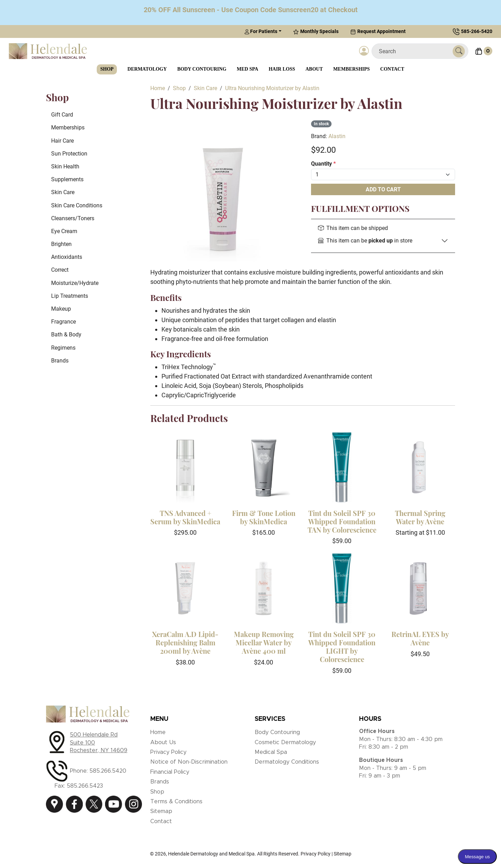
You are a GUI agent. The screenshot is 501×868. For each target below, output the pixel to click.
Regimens (63, 348)
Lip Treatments (70, 296)
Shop (107, 69)
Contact (392, 69)
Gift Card (62, 115)
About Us (163, 742)
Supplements (67, 179)
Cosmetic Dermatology (285, 742)
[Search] (415, 51)
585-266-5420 (477, 31)
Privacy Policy (168, 752)
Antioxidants (67, 257)
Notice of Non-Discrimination (189, 762)
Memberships (352, 69)
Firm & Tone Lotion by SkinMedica (264, 517)
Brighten (61, 244)
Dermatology (147, 69)
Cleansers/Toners (73, 218)
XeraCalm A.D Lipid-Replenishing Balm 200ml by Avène (185, 642)
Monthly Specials (316, 31)
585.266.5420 (108, 771)
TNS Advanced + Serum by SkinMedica (185, 517)
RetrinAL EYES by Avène (420, 638)
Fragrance (63, 322)
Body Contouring (202, 69)
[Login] (364, 51)
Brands (60, 361)
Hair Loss (282, 69)
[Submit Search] (459, 51)
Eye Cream (64, 231)
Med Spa (248, 69)
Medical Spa (271, 752)
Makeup (61, 309)
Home (158, 732)
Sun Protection (69, 154)
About (314, 69)
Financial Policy (170, 772)
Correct (60, 270)
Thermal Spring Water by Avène (420, 517)
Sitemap (161, 811)
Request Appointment (378, 31)
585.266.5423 (85, 786)
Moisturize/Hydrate (75, 283)
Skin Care (63, 192)
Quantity (323, 164)
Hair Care (62, 141)
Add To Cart (383, 189)
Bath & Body (66, 335)
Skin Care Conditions (77, 205)
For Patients (261, 31)
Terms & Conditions (176, 802)
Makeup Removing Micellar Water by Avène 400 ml (264, 642)
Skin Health (65, 166)
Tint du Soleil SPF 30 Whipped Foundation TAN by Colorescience (342, 521)
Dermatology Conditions (287, 762)
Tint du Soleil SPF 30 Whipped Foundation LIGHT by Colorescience (342, 647)
